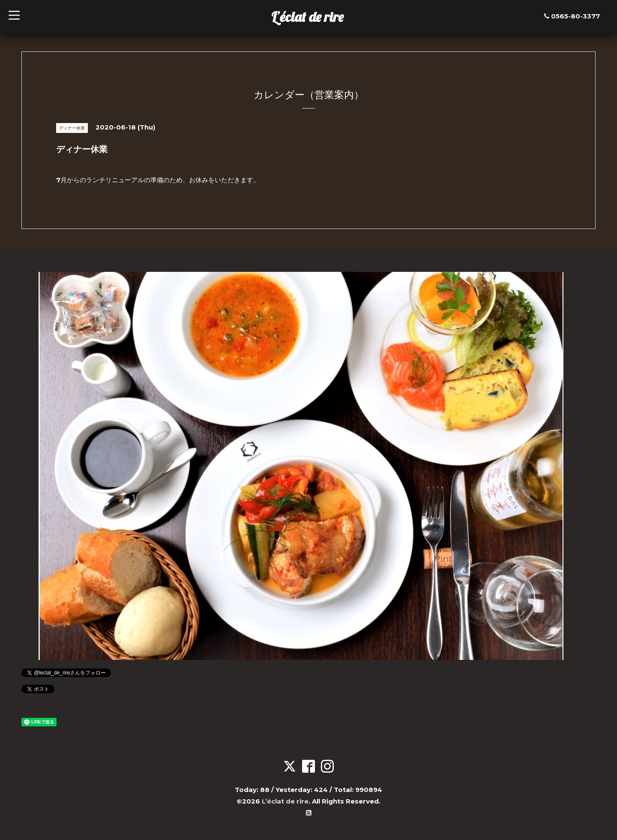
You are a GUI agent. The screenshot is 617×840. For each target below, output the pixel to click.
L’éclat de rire (307, 17)
